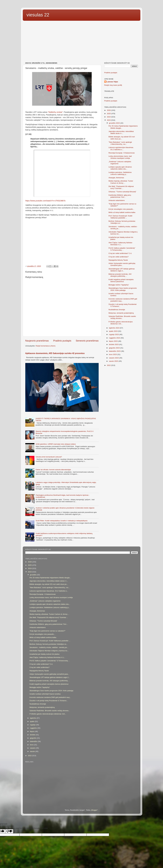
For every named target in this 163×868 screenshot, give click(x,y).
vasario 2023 (114, 358)
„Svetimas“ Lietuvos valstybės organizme (45, 601)
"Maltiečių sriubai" (55, 112)
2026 (109, 110)
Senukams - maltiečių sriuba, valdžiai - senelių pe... (49, 647)
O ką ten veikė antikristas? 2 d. (120, 253)
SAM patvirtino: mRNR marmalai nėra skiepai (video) (56, 444)
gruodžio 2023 (115, 123)
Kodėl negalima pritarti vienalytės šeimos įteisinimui (121, 281)
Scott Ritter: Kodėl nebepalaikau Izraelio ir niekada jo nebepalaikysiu (62, 521)
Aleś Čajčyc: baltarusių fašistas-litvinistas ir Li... (121, 244)
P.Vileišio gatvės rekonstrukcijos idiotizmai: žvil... (121, 323)
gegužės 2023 (115, 348)
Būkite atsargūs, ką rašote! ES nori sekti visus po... (122, 138)
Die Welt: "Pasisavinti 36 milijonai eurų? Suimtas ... (121, 187)
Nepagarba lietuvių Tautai (118, 260)
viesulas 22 (38, 15)
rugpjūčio (34, 728)
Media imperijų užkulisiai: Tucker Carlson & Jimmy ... (121, 182)
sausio (33, 751)
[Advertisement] (82, 42)
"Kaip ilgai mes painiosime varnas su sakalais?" (47, 631)
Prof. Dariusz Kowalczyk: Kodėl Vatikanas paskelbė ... (120, 217)
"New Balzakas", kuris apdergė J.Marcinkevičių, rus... (120, 143)
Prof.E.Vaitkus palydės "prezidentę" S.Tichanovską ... (122, 249)
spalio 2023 (114, 331)
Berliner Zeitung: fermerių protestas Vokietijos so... (49, 644)
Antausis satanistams (117, 200)
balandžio (34, 741)
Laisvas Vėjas (112, 82)
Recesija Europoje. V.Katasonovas (122, 153)
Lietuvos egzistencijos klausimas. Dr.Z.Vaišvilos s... (121, 148)
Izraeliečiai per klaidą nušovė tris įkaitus (44, 654)
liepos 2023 (114, 341)
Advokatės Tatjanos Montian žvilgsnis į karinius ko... (49, 651)
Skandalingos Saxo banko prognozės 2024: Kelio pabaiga (123, 289)
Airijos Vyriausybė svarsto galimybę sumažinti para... (122, 264)
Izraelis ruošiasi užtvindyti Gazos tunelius (45, 694)
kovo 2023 (113, 354)
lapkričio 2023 (115, 328)
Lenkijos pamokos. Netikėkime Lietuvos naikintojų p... (120, 173)
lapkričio (33, 718)
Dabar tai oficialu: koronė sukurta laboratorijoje (53, 470)
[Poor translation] (9, 831)
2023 (109, 120)
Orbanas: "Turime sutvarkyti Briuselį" (122, 192)
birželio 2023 (114, 344)
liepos (32, 731)
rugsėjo (33, 725)
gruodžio (34, 575)
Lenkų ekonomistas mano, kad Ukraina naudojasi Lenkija (120, 157)
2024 (109, 117)
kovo (32, 745)
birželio (33, 735)
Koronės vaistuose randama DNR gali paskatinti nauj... (50, 697)
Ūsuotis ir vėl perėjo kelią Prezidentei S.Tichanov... (49, 701)
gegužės (33, 738)
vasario (33, 748)
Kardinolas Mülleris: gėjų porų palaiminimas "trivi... (120, 196)
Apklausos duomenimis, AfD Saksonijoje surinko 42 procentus (55, 353)
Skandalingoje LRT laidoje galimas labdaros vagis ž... (122, 270)
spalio (32, 721)
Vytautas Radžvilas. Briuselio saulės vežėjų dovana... (122, 317)
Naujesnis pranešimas (37, 341)
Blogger (94, 810)
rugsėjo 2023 (114, 334)
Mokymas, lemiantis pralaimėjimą (121, 313)
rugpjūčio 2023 (115, 338)
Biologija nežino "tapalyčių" (119, 285)
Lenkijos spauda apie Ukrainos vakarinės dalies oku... (120, 168)
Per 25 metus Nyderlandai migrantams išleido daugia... (50, 578)
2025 (109, 114)
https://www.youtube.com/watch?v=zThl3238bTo (45, 201)
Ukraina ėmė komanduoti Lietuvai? (49, 457)
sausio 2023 (114, 361)
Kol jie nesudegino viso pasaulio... (121, 209)
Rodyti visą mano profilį (113, 85)
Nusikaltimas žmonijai (117, 310)
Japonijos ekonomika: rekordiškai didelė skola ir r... (121, 132)
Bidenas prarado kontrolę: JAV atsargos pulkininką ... (120, 275)
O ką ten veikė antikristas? (118, 257)
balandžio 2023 (115, 351)
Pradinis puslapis (62, 341)
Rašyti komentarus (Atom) (46, 346)
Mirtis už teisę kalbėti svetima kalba (122, 212)
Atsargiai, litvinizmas (116, 178)
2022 (109, 365)
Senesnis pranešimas (87, 341)
